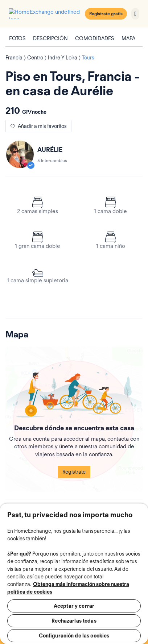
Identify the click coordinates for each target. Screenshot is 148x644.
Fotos (17, 36)
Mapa (128, 36)
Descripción (50, 36)
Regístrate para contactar (74, 638)
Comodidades (95, 36)
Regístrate (74, 444)
